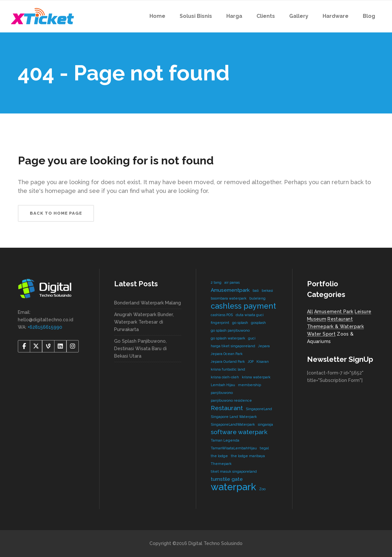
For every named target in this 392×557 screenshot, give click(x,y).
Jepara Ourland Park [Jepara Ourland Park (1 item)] (228, 361)
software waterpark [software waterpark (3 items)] (239, 432)
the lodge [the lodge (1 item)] (219, 456)
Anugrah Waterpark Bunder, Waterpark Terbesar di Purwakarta (144, 322)
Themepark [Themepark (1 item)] (221, 464)
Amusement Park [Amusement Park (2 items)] (334, 312)
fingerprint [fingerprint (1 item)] (220, 323)
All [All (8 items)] (310, 312)
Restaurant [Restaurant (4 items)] (340, 319)
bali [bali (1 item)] (256, 290)
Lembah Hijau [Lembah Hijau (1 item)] (223, 385)
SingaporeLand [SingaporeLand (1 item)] (259, 409)
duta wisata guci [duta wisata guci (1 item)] (250, 315)
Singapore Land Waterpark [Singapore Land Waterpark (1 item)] (234, 417)
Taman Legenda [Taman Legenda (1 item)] (225, 440)
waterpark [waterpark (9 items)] (233, 487)
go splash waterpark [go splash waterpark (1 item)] (228, 338)
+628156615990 (45, 327)
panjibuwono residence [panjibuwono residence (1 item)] (231, 400)
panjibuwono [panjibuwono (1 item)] (222, 393)
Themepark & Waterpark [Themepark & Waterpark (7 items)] (335, 326)
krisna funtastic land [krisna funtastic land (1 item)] (228, 369)
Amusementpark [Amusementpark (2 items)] (230, 290)
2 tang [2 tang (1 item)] (216, 282)
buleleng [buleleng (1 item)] (257, 298)
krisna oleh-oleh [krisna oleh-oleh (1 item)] (225, 377)
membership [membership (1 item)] (249, 385)
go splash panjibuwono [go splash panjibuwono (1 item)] (230, 330)
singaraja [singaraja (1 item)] (265, 424)
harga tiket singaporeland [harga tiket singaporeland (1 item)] (233, 346)
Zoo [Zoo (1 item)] (262, 489)
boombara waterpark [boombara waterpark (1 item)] (229, 298)
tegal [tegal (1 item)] (264, 448)
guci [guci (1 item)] (252, 338)
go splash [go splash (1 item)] (240, 323)
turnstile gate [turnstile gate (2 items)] (227, 479)
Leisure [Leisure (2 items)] (363, 312)
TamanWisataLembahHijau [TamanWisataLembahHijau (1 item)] (234, 448)
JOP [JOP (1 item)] (251, 361)
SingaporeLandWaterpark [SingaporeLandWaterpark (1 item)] (233, 424)
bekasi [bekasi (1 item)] (267, 290)
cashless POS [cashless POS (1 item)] (222, 315)
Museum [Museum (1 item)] (317, 319)
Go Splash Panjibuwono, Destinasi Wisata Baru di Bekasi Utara (140, 349)
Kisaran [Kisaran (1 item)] (263, 361)
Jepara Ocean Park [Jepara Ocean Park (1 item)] (227, 354)
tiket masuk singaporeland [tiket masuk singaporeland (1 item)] (234, 471)
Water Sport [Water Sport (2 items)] (321, 334)
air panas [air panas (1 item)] (232, 282)
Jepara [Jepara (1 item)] (264, 346)
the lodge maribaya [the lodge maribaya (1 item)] (248, 456)
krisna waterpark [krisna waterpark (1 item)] (256, 377)
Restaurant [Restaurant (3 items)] (227, 408)
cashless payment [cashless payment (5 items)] (243, 306)
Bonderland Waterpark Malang (148, 303)
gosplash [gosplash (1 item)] (258, 323)
